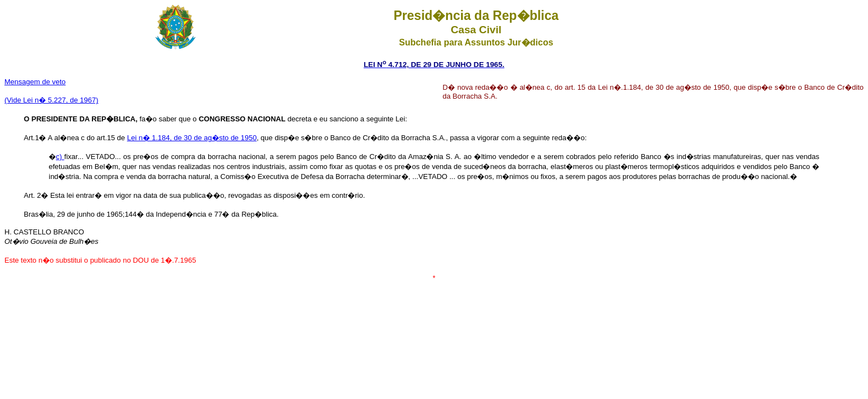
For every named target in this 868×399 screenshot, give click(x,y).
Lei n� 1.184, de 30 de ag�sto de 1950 (192, 138)
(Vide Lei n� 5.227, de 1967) (51, 100)
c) (60, 157)
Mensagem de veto (35, 82)
